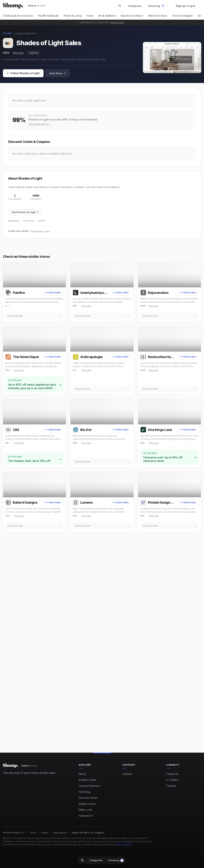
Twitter (41, 221)
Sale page (18, 53)
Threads (171, 786)
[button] (158, 6)
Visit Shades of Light (25, 212)
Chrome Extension (90, 786)
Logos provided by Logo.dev (66, 844)
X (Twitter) (172, 780)
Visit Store (57, 73)
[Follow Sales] (23, 73)
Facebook (28, 221)
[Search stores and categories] (120, 6)
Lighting (34, 53)
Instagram (14, 221)
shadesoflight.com (26, 33)
